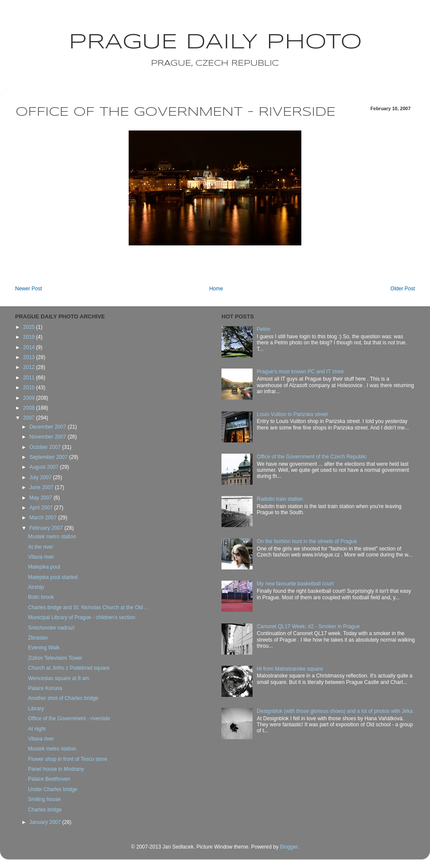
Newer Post (28, 289)
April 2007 (42, 508)
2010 (30, 388)
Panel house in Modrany (56, 769)
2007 (30, 418)
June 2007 (42, 487)
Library (36, 709)
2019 (30, 337)
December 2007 (49, 427)
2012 (30, 367)
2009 (30, 398)
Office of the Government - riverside (69, 719)
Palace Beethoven (49, 779)
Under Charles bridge (53, 789)
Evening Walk (44, 648)
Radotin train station (280, 499)
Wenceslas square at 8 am (59, 678)
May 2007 (41, 498)
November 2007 (49, 437)
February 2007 (47, 528)
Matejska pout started (53, 577)
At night (37, 729)
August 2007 (45, 467)
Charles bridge (45, 810)
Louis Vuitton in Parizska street (292, 414)
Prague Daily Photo (215, 42)
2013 (30, 357)
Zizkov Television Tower (55, 658)
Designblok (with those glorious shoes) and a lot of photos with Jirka (335, 711)
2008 (30, 408)
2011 (30, 378)
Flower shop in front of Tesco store (68, 759)
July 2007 (41, 477)
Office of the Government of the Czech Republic (312, 457)
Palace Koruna (45, 688)
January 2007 (46, 822)
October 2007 (46, 447)
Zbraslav (38, 638)
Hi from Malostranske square (290, 669)
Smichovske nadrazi (51, 628)
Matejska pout (44, 567)
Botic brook (41, 597)
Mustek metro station (52, 537)
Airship (36, 587)
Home (216, 289)
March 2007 (44, 518)
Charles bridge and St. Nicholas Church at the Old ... (88, 607)
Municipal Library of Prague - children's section (82, 617)
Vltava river (41, 557)
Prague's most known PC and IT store (300, 372)
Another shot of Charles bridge (63, 698)
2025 (30, 327)
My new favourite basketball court (295, 584)
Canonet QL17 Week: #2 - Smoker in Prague (308, 626)
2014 (30, 347)
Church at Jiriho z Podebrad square (69, 668)
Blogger (289, 847)
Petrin (264, 329)
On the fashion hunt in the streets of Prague (307, 541)
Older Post (403, 289)
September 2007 (49, 457)
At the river (41, 547)
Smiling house (44, 799)
